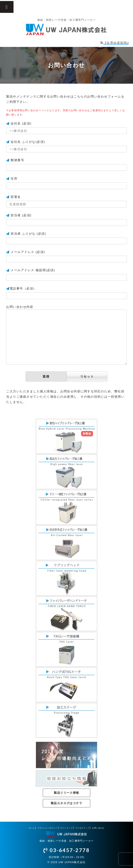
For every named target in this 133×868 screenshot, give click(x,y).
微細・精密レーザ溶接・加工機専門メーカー (66, 841)
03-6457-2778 (66, 850)
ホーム (32, 828)
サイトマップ (66, 828)
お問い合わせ (98, 828)
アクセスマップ (82, 828)
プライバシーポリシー (48, 828)
